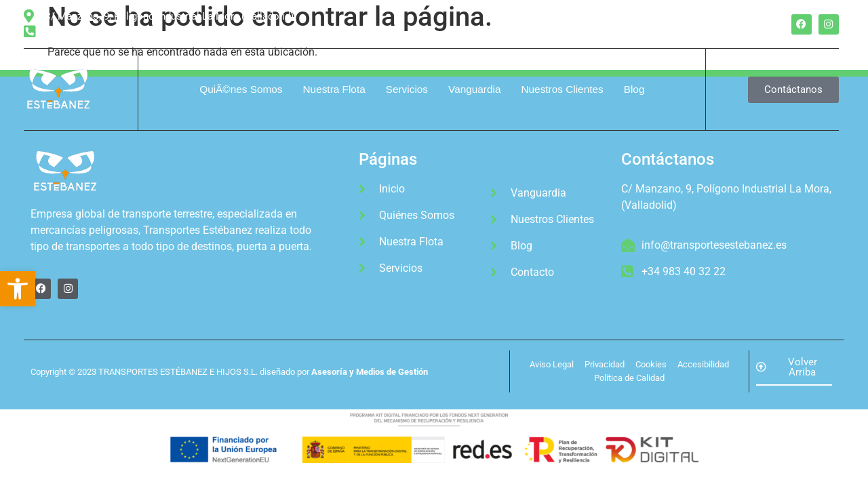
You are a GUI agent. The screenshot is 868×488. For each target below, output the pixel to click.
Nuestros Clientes (562, 89)
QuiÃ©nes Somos (241, 89)
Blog (634, 89)
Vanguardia (474, 89)
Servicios (407, 89)
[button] (18, 289)
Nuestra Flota (334, 89)
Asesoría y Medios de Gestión (370, 372)
